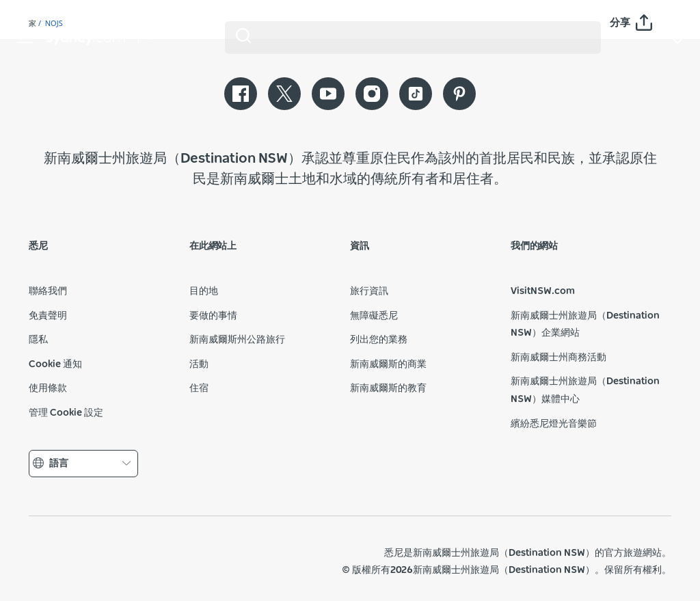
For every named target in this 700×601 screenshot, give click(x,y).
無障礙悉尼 (374, 316)
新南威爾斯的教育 (388, 388)
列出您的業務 (379, 340)
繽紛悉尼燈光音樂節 (554, 424)
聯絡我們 (48, 291)
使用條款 (48, 388)
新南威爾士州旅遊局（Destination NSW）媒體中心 (585, 390)
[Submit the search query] (243, 36)
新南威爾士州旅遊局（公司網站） (129, 561)
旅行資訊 (369, 291)
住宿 (199, 388)
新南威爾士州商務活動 (558, 358)
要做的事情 (213, 316)
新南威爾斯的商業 (388, 364)
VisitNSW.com (543, 291)
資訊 (360, 246)
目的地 (204, 291)
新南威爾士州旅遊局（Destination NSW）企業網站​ (585, 325)
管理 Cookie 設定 (66, 413)
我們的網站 (534, 246)
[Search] (413, 38)
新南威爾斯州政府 (60, 561)
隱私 (38, 340)
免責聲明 (48, 316)
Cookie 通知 (55, 364)
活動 (199, 364)
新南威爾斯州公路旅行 (237, 340)
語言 (83, 464)
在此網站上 (213, 246)
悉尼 (38, 246)
